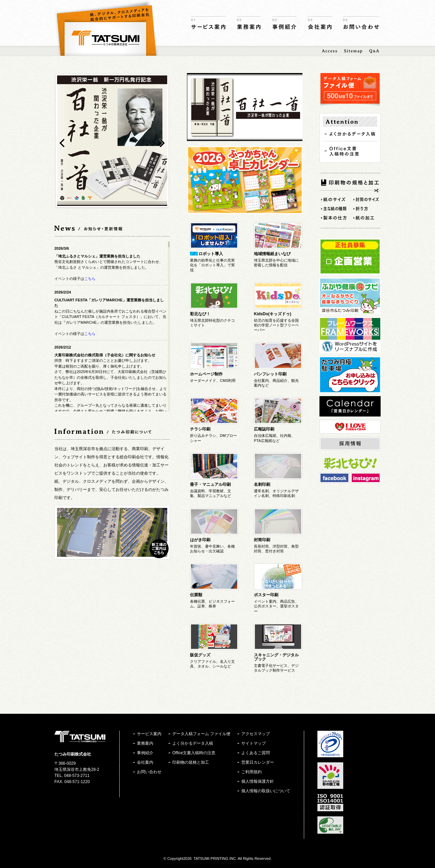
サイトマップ (254, 743)
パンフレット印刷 (270, 374)
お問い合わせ (361, 23)
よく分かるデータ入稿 (193, 743)
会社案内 (320, 23)
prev (62, 143)
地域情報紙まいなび (272, 254)
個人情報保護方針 (258, 781)
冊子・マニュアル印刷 (210, 484)
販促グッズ (200, 655)
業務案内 (249, 23)
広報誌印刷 (264, 429)
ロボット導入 (211, 254)
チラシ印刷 (200, 429)
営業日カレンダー (258, 762)
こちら (90, 279)
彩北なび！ (200, 314)
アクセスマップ (256, 734)
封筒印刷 (262, 540)
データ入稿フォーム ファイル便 (201, 734)
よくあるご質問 (256, 753)
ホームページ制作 (206, 374)
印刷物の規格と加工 (191, 762)
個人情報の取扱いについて (266, 791)
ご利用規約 (251, 772)
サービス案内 (208, 23)
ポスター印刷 (266, 595)
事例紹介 (284, 23)
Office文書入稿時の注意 (194, 753)
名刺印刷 (262, 484)
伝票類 (196, 595)
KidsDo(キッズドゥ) (273, 314)
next (162, 143)
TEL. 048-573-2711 (72, 776)
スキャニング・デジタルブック (276, 657)
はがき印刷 (200, 540)
